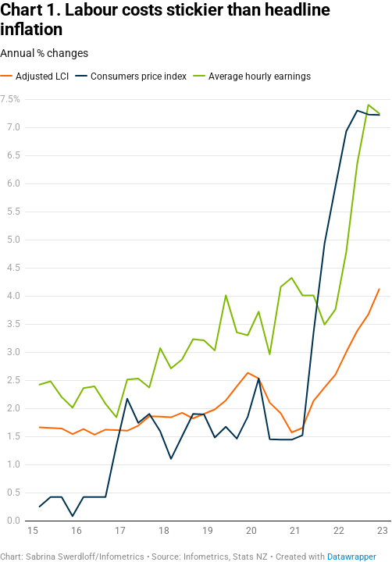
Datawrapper (352, 557)
